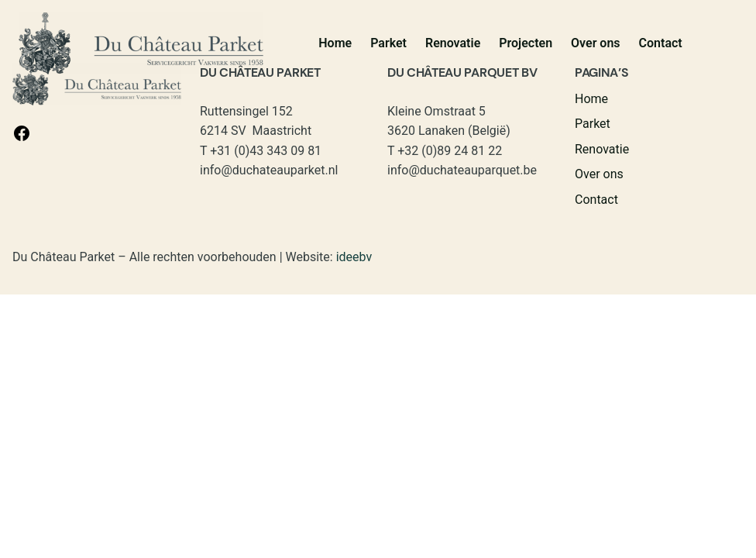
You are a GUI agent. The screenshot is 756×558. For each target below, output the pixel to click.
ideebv (354, 257)
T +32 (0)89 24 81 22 (445, 151)
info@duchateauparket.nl (269, 170)
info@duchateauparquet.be (462, 170)
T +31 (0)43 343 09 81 (261, 151)
